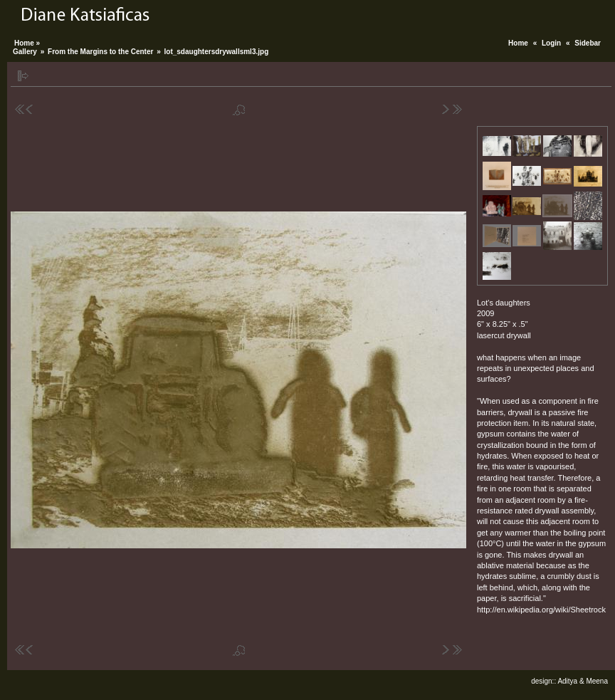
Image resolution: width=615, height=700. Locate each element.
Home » (27, 43)
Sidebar (588, 43)
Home (518, 43)
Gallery (25, 52)
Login (551, 43)
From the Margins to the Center (100, 52)
